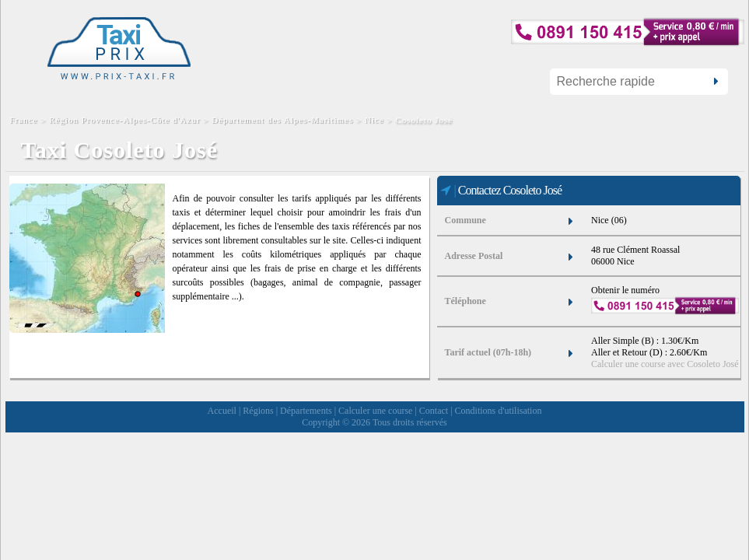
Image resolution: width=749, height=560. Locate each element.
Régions (258, 411)
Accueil (222, 411)
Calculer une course (375, 411)
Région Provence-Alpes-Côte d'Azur (124, 120)
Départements (306, 411)
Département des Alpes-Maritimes (282, 120)
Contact (434, 411)
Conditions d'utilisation (499, 411)
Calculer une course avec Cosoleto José (665, 364)
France (26, 120)
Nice (374, 120)
